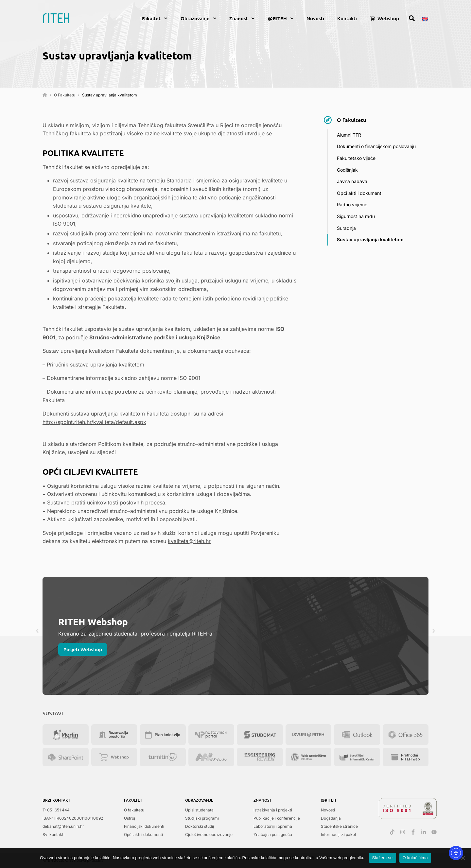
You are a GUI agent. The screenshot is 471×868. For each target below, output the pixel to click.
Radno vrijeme (352, 204)
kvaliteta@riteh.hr (189, 541)
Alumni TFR (349, 135)
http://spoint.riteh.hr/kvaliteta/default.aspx (94, 422)
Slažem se (383, 858)
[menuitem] (425, 18)
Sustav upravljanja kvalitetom (370, 239)
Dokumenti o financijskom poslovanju (376, 146)
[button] (37, 631)
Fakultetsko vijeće (356, 158)
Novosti (315, 18)
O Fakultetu (65, 95)
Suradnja (346, 228)
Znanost (242, 18)
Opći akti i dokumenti (360, 193)
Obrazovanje (199, 18)
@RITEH (281, 18)
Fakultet (155, 18)
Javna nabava (352, 181)
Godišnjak (347, 170)
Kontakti (347, 18)
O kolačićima (415, 858)
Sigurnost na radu (356, 216)
